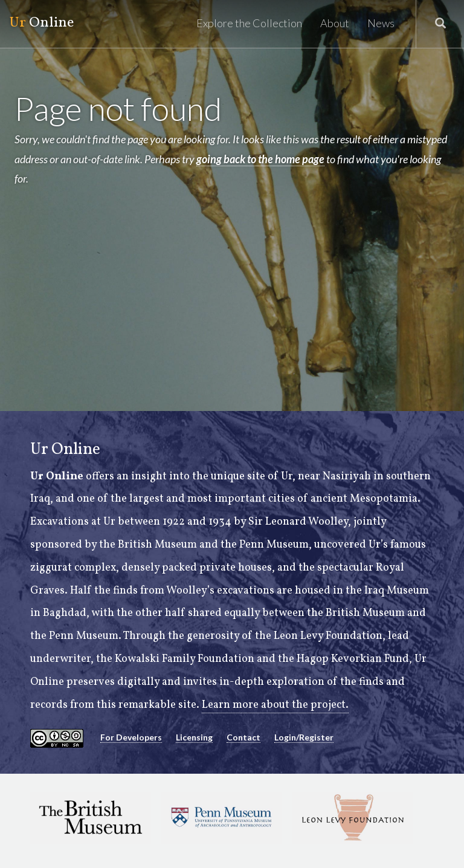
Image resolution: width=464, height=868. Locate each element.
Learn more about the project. (275, 705)
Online (41, 23)
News (381, 23)
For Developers (131, 737)
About (335, 23)
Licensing (194, 737)
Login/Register (304, 737)
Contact (243, 737)
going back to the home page (260, 159)
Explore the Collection (249, 23)
